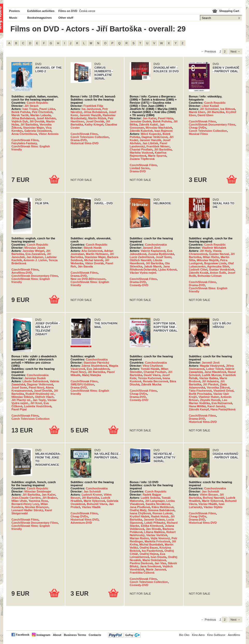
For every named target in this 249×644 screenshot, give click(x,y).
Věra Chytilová (153, 366)
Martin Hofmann (97, 254)
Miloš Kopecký (151, 134)
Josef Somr (163, 257)
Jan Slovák (153, 529)
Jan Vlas (160, 563)
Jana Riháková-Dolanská (150, 268)
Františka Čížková (142, 573)
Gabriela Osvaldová (38, 131)
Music (13, 18)
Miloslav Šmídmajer (38, 491)
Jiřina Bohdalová (23, 118)
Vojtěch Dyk (20, 121)
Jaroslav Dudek (140, 121)
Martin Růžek (97, 118)
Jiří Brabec (50, 498)
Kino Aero (198, 635)
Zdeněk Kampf (199, 409)
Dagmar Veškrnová (154, 137)
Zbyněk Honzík (210, 400)
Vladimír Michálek (214, 248)
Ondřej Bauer (149, 548)
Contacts (95, 635)
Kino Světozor (216, 635)
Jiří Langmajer (155, 501)
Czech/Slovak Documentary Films (212, 124)
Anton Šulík (218, 273)
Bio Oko (184, 635)
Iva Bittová (228, 109)
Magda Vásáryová (212, 366)
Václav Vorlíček (157, 535)
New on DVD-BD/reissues (88, 279)
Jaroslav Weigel (33, 251)
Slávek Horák (93, 248)
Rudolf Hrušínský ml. (40, 394)
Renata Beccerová (155, 381)
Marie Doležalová (154, 560)
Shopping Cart (229, 11)
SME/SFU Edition (82, 384)
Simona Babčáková (161, 510)
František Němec (158, 146)
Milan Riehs (211, 257)
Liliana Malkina (154, 532)
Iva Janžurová (91, 109)
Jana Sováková (150, 566)
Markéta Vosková (141, 153)
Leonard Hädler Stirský (27, 510)
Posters (14, 11)
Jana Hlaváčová (215, 372)
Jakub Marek (153, 266)
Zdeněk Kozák (199, 273)
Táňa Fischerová (200, 391)
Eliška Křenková (152, 526)
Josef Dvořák (95, 121)
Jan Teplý (39, 400)
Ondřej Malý (138, 510)
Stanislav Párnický (96, 363)
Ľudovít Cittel (198, 270)
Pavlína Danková (141, 563)
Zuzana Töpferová (142, 159)
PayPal (124, 635)
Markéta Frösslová (157, 541)
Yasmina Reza (38, 501)
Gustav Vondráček (222, 270)
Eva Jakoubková (98, 369)
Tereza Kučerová (150, 378)
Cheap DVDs (198, 128)
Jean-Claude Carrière (26, 498)
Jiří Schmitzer (209, 109)
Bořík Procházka (200, 394)
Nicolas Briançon (37, 507)
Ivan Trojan (30, 109)
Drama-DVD (79, 140)
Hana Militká (197, 406)
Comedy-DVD (139, 285)
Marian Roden (139, 538)
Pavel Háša (166, 118)
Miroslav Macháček (159, 128)
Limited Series (140, 168)
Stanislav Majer (34, 128)
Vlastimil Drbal (224, 391)
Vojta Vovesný (160, 538)
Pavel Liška (47, 109)
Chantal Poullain (141, 149)
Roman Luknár (163, 513)
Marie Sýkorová (94, 501)
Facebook (23, 635)
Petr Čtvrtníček (42, 112)
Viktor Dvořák (95, 263)
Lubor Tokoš (215, 369)
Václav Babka (209, 378)
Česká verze (87, 11)
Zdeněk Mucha (151, 384)
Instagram (43, 635)
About (57, 635)
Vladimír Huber (209, 397)
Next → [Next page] (235, 51)
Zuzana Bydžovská (161, 254)
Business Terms (75, 635)
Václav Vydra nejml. (143, 273)
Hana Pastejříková (223, 409)
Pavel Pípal (19, 409)
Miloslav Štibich (22, 397)
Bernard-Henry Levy (25, 504)
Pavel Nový (37, 387)
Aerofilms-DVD (22, 273)
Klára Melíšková (163, 507)
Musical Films (198, 134)
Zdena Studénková (94, 366)
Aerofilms (234, 635)
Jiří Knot (36, 403)
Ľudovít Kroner (92, 495)
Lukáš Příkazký (155, 523)
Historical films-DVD (85, 143)
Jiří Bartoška (29, 124)
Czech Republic (37, 103)
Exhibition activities (41, 11)
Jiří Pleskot (211, 384)
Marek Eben (197, 112)
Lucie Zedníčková (142, 257)
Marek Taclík (20, 115)
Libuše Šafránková (35, 381)
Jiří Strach (32, 106)
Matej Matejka (91, 375)
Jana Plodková (140, 507)
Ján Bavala (85, 266)
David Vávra (152, 375)
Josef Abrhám (46, 118)
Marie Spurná (157, 156)
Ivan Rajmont (163, 131)
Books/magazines (40, 18)
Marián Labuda (41, 115)
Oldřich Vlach (44, 397)
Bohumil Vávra (97, 504)
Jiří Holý (205, 251)
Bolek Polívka (21, 112)
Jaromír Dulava (154, 520)
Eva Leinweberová (147, 555)
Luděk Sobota (150, 498)
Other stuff (66, 18)
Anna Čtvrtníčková (24, 134)
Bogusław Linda (215, 263)
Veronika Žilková (218, 387)
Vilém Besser (209, 495)
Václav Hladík (91, 507)
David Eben (206, 115)
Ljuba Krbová (167, 270)
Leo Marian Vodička (208, 402)
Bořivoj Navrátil (214, 498)
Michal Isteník (94, 260)
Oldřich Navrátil (140, 260)
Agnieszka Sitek (218, 266)
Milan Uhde (19, 501)
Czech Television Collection (90, 137)
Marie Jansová (156, 569)
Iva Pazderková (152, 551)
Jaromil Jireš (152, 248)
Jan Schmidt (92, 491)
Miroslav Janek (35, 248)
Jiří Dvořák (37, 121)
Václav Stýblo (213, 507)
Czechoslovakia (156, 245)
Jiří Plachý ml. (21, 400)
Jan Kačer (150, 118)
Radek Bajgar (152, 495)
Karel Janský (216, 406)
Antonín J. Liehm (35, 260)
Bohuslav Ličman (210, 276)
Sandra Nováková (158, 504)
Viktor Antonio (49, 134)
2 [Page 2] (225, 51)
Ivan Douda (158, 557)
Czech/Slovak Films (25, 140)
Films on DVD (68, 11)
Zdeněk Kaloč (148, 124)
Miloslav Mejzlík (208, 260)
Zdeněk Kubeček (141, 131)
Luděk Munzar (212, 375)
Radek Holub (160, 516)
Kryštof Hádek (140, 516)
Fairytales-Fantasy (24, 143)
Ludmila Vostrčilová (38, 406)
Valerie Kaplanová (153, 251)
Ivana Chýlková (140, 513)
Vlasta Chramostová (205, 252)
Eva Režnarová (222, 403)
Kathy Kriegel (94, 124)
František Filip (93, 106)
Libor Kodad (210, 106)
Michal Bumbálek (151, 544)
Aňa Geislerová (92, 251)
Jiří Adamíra (210, 381)
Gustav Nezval (219, 254)
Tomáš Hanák (150, 369)
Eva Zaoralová (35, 254)
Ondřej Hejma (149, 554)
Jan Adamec (35, 257)
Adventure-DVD (81, 523)
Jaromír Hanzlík (90, 115)
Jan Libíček (150, 143)
